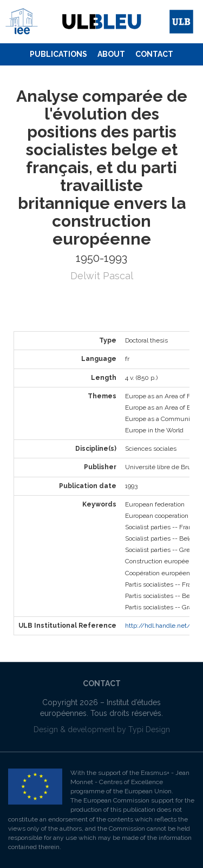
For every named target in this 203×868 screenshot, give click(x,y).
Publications (58, 54)
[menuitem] (58, 55)
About (111, 54)
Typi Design (149, 729)
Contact (154, 54)
